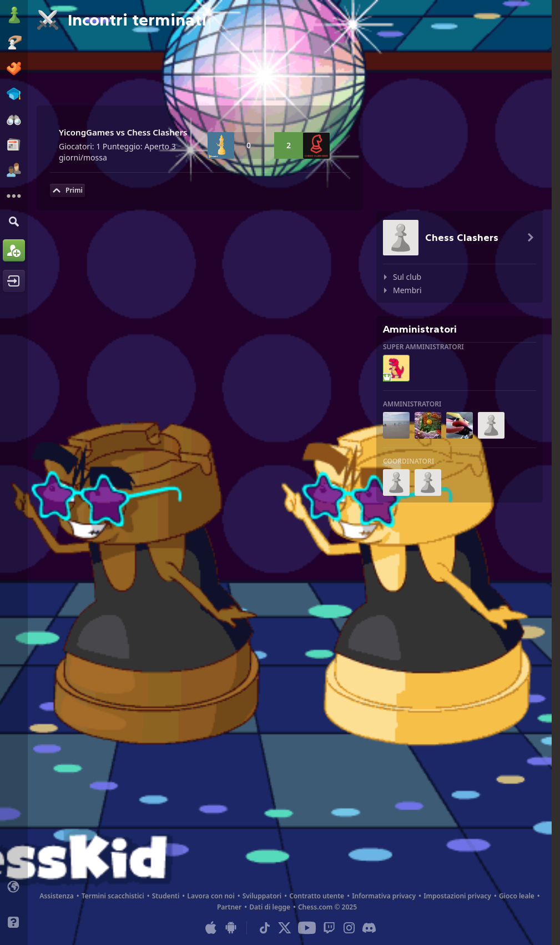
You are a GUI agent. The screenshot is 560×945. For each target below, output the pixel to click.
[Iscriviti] (14, 250)
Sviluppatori (262, 896)
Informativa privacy (384, 896)
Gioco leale (517, 896)
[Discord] (369, 928)
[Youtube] (307, 928)
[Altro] (14, 196)
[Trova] (14, 221)
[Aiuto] (14, 922)
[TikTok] (265, 928)
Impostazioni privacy (457, 896)
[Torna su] (67, 190)
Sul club (407, 277)
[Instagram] (349, 928)
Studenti (166, 896)
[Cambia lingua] (14, 887)
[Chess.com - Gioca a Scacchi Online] (14, 16)
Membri (407, 290)
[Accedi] (14, 281)
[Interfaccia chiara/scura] (14, 904)
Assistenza (57, 896)
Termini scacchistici (113, 896)
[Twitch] (329, 928)
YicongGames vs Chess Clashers (123, 132)
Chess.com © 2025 (327, 907)
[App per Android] (231, 928)
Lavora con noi (211, 896)
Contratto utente (317, 896)
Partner (229, 907)
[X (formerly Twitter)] (285, 928)
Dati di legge (270, 907)
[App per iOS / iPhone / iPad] (211, 928)
